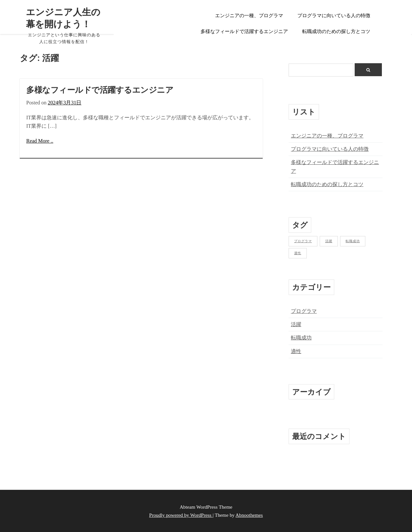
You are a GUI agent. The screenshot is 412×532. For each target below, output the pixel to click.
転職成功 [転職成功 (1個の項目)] (353, 241)
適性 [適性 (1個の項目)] (298, 253)
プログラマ (304, 311)
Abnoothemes (249, 515)
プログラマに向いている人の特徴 (334, 16)
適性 (296, 351)
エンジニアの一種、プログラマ (249, 16)
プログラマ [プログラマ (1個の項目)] (303, 241)
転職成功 (301, 338)
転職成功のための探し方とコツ (336, 31)
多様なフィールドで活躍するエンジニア (244, 31)
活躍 (296, 324)
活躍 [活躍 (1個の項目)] (329, 241)
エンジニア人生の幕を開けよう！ (61, 18)
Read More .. (40, 141)
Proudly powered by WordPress (181, 515)
